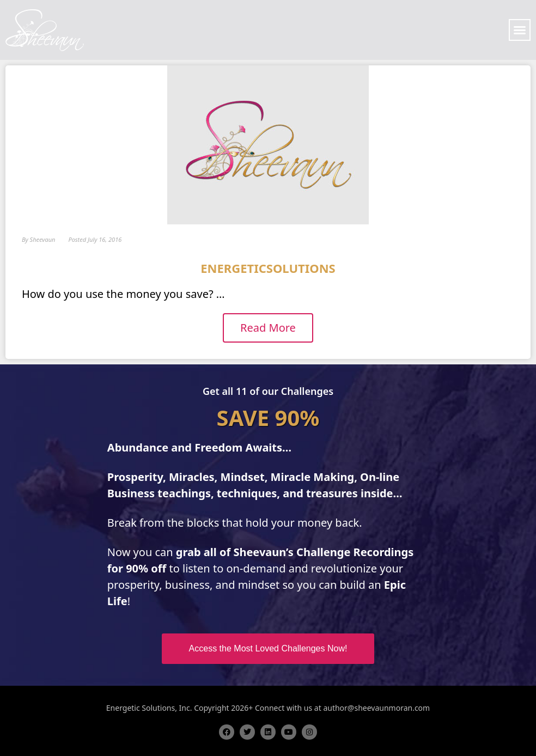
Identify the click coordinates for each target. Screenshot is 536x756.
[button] (520, 30)
